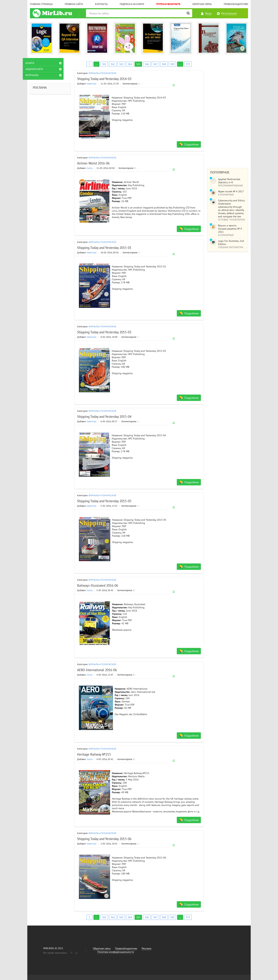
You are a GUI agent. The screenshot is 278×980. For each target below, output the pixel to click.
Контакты (101, 4)
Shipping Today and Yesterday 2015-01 (104, 248)
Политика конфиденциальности (116, 952)
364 (130, 64)
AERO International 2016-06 (97, 670)
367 (155, 64)
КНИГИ (37, 63)
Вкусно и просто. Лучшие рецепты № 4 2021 (230, 229)
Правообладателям (236, 4)
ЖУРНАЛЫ (94, 73)
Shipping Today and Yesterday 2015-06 (104, 839)
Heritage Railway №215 (94, 754)
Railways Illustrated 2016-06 (98, 585)
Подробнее (192, 144)
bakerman (92, 84)
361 (104, 64)
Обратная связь (202, 4)
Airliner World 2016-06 (93, 163)
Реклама (146, 949)
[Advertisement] (228, 111)
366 (147, 64)
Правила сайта (74, 4)
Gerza (90, 168)
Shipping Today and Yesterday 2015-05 (104, 501)
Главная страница (41, 4)
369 (172, 64)
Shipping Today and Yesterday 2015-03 (104, 332)
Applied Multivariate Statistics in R (229, 181)
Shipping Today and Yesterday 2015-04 (104, 417)
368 (164, 64)
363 (121, 64)
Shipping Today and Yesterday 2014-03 (104, 79)
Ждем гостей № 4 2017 (231, 191)
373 (188, 64)
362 (113, 64)
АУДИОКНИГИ (41, 69)
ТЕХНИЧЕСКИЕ (109, 73)
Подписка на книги (132, 4)
